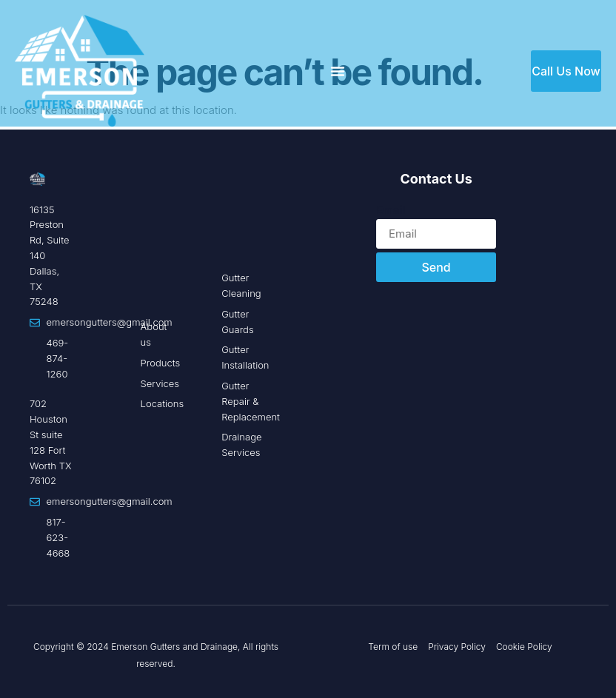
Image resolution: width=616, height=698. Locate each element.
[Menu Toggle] (338, 71)
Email (391, 210)
